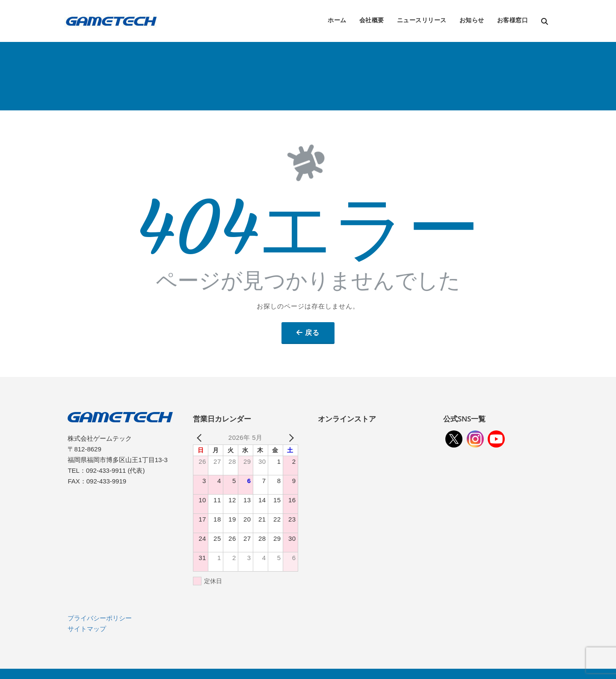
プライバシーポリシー (100, 618)
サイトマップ (87, 629)
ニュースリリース (422, 20)
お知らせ (472, 20)
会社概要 (372, 20)
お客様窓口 (513, 20)
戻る (312, 332)
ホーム (337, 20)
